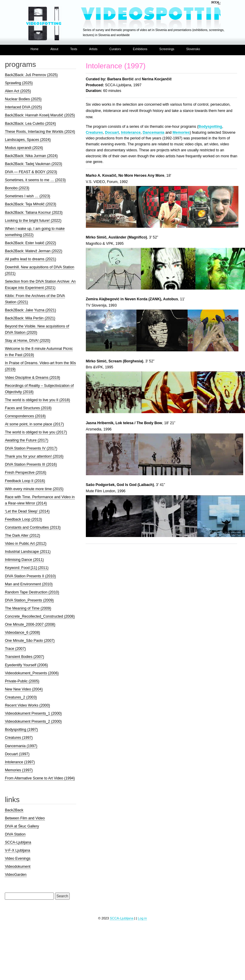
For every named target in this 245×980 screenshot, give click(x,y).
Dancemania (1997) (21, 746)
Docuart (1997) (17, 754)
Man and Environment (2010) (29, 584)
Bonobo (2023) (17, 188)
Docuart (112, 133)
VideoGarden (16, 875)
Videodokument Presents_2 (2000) (33, 721)
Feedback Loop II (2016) (25, 481)
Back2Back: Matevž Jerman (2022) (34, 251)
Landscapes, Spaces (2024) (28, 140)
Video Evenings (17, 859)
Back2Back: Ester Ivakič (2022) (30, 243)
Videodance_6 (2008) (22, 633)
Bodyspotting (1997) (21, 730)
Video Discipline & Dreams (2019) (32, 378)
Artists (93, 49)
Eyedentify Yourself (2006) (26, 665)
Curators (115, 49)
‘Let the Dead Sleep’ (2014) (27, 511)
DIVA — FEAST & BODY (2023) (31, 172)
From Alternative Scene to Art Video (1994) (40, 778)
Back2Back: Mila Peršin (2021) (30, 318)
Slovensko (193, 49)
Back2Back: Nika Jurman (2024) (31, 156)
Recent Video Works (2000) (27, 705)
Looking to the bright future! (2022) (33, 221)
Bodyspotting (210, 127)
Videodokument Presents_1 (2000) (33, 713)
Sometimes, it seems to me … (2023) (35, 180)
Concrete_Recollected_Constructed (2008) (40, 616)
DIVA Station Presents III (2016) (31, 464)
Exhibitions (140, 49)
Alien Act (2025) (18, 91)
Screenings (167, 49)
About (54, 49)
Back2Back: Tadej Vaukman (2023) (33, 164)
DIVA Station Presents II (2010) (30, 576)
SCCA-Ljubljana (18, 842)
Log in (142, 918)
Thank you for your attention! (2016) (34, 456)
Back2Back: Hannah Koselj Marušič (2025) (40, 115)
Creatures (95, 133)
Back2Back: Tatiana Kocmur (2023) (34, 213)
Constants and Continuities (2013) (33, 527)
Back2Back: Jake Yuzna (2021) (30, 310)
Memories (181, 133)
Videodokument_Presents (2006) (32, 673)
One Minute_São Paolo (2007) (30, 641)
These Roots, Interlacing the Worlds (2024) (40, 132)
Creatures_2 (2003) (21, 697)
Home (35, 49)
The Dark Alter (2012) (22, 536)
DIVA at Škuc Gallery (22, 826)
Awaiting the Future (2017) (26, 440)
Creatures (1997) (19, 738)
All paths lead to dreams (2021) (30, 259)
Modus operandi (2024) (24, 148)
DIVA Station (15, 834)
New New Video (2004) (24, 689)
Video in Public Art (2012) (26, 544)
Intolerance (131, 133)
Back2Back (14, 810)
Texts (74, 49)
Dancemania (154, 133)
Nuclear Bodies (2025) (23, 99)
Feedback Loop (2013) (23, 519)
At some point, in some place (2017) (34, 424)
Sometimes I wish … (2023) (27, 196)
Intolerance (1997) (116, 66)
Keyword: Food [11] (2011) (27, 568)
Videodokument (17, 867)
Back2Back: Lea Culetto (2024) (30, 124)
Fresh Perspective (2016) (25, 473)
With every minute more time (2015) (34, 489)
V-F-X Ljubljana (17, 850)
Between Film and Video (25, 818)
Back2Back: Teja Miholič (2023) (31, 204)
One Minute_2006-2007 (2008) (30, 624)
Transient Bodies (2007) (24, 657)
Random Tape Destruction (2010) (32, 592)
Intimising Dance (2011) (24, 560)
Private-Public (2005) (22, 681)
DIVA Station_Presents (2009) (29, 600)
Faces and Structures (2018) (28, 408)
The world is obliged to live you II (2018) (37, 400)
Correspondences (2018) (25, 416)
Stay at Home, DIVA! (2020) (28, 341)
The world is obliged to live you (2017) (36, 432)
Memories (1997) (19, 770)
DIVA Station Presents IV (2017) (31, 448)
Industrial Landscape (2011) (28, 552)
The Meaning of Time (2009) (28, 608)
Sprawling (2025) (19, 83)
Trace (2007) (15, 649)
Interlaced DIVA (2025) (23, 107)
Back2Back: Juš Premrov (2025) (31, 75)
